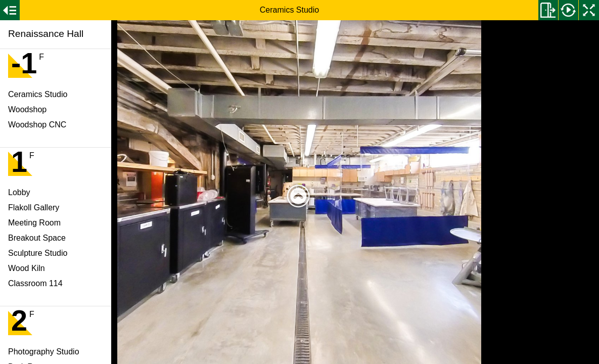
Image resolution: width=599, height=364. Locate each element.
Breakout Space (37, 238)
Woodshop (27, 109)
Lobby (19, 192)
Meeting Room (34, 223)
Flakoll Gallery (34, 208)
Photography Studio (44, 352)
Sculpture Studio (38, 253)
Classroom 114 (35, 283)
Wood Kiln (27, 268)
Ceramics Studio (38, 94)
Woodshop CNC (37, 125)
